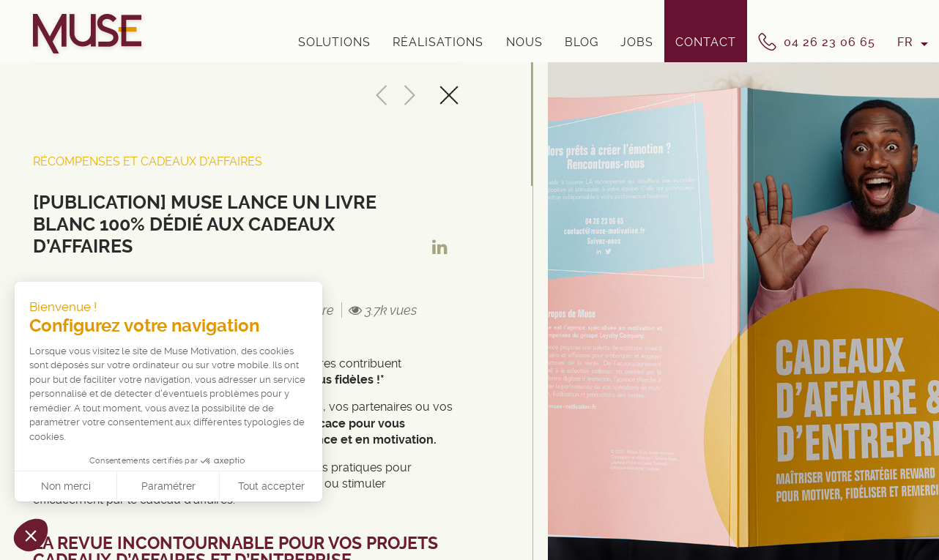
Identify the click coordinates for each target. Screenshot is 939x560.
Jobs (637, 42)
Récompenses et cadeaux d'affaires (148, 161)
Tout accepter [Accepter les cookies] (271, 486)
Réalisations (438, 42)
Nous (524, 42)
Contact (706, 42)
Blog (582, 42)
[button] (31, 535)
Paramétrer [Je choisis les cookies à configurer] (168, 486)
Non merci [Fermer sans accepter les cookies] (66, 486)
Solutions (334, 42)
